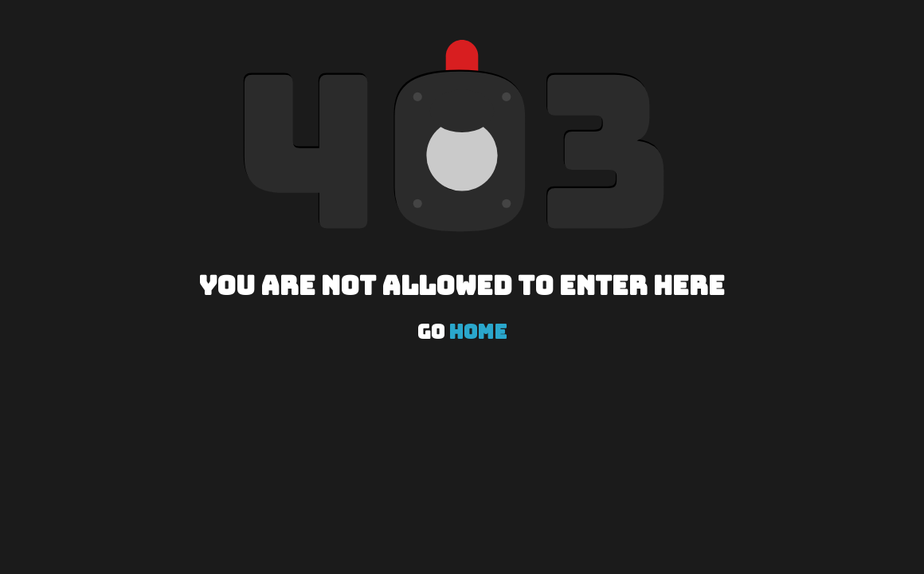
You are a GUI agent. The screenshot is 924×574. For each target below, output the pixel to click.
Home (478, 332)
